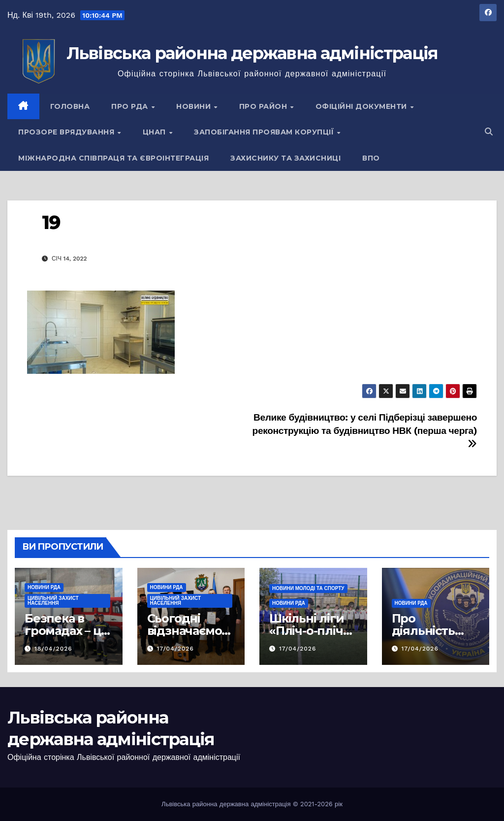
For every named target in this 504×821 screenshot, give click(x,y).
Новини (195, 106)
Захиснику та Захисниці (285, 158)
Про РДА (131, 106)
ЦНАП (156, 132)
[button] (489, 132)
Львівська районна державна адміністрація (252, 53)
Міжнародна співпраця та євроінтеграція (113, 158)
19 (51, 222)
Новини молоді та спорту (308, 588)
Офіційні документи (362, 106)
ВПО (371, 158)
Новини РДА (44, 587)
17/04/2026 (175, 649)
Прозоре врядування (67, 132)
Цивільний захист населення (53, 601)
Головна (70, 106)
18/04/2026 (53, 649)
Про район (264, 106)
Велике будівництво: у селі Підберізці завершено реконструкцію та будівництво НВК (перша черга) (365, 430)
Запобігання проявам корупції (265, 132)
